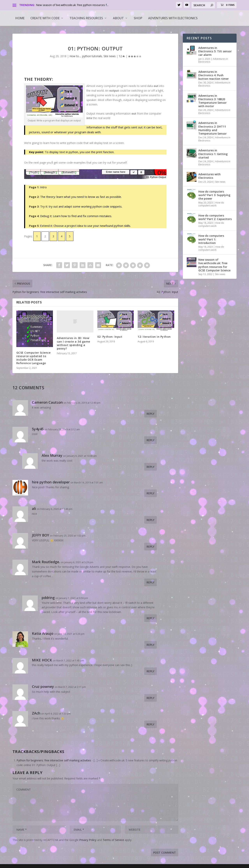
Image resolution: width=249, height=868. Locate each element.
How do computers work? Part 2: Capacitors (215, 217)
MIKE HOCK (42, 660)
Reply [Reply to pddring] (150, 618)
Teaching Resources (86, 18)
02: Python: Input (110, 337)
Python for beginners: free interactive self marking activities (54, 760)
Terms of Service (113, 840)
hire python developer (51, 482)
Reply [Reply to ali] (150, 520)
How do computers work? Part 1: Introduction (211, 239)
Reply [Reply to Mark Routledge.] (150, 582)
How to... (75, 56)
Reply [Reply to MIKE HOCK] (150, 671)
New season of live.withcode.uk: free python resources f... (72, 5)
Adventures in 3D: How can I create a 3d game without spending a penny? (73, 343)
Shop (138, 18)
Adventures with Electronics (173, 18)
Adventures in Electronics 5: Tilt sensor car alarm (215, 51)
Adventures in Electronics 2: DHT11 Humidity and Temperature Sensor (212, 128)
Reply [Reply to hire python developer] (150, 493)
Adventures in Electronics (213, 60)
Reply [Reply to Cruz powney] (150, 698)
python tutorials (92, 56)
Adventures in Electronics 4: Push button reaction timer (214, 75)
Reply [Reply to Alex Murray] (150, 467)
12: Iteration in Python (154, 337)
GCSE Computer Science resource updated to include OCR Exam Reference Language (33, 358)
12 (122, 56)
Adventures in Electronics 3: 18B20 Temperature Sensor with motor (212, 101)
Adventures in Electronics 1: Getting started (213, 154)
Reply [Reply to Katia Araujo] (150, 645)
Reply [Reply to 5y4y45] (150, 440)
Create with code (45, 18)
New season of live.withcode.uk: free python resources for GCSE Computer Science (214, 265)
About (118, 18)
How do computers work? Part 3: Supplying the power (214, 195)
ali (34, 509)
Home (20, 18)
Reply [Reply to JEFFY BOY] (150, 547)
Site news (110, 56)
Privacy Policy (88, 840)
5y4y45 (38, 429)
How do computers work (211, 204)
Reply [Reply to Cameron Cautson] (150, 414)
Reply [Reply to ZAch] (150, 724)
